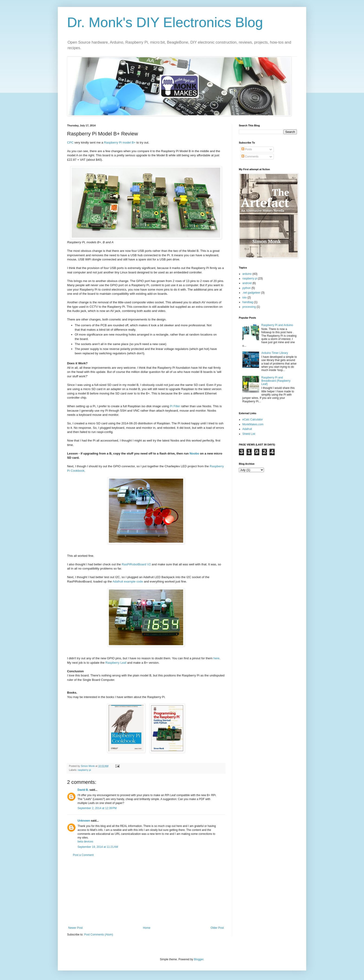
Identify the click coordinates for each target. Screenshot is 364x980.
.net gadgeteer (251, 293)
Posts (247, 149)
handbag (248, 302)
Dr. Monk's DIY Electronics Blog (165, 22)
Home (147, 928)
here (216, 658)
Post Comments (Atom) (99, 935)
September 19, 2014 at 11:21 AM (98, 847)
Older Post (217, 928)
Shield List (249, 434)
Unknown (84, 821)
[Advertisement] (146, 891)
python (247, 288)
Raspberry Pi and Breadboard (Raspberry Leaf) (276, 381)
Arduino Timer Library (275, 353)
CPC (70, 143)
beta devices (85, 842)
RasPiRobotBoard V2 (136, 564)
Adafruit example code (128, 581)
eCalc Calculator (253, 420)
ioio (245, 298)
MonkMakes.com (253, 424)
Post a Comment (83, 855)
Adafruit (247, 429)
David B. (83, 790)
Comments (250, 157)
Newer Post (75, 928)
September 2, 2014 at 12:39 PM (97, 808)
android (247, 283)
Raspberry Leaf (116, 663)
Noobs (194, 453)
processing (249, 307)
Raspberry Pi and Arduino (277, 325)
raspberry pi (84, 770)
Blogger (199, 959)
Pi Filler (175, 406)
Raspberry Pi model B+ (120, 143)
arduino (247, 274)
